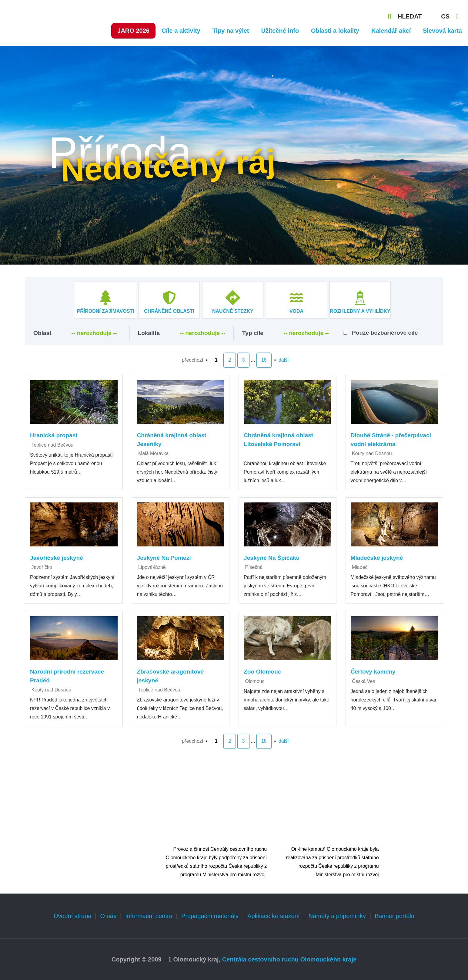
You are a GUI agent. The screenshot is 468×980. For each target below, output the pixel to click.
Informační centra (149, 916)
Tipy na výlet (231, 31)
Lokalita (149, 333)
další (284, 360)
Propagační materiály (210, 916)
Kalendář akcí (391, 31)
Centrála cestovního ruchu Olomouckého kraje (289, 959)
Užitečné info (280, 31)
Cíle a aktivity (181, 31)
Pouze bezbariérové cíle (385, 333)
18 (264, 360)
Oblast (42, 333)
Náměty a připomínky (337, 916)
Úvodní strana (73, 916)
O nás (108, 916)
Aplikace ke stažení (273, 916)
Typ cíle (253, 333)
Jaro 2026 (133, 31)
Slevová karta (442, 31)
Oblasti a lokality (335, 31)
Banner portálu (394, 916)
